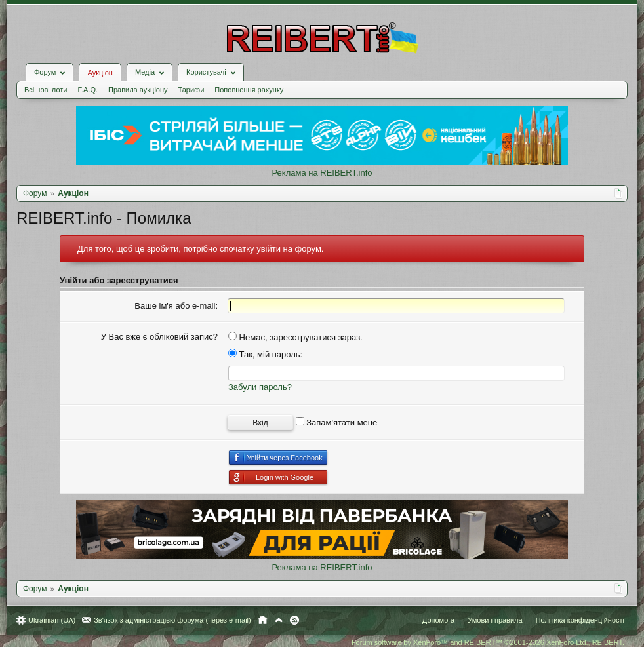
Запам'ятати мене (337, 422)
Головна (263, 620)
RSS (294, 620)
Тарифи (191, 90)
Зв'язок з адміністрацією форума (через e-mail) (172, 620)
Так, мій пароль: (265, 354)
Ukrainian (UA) (52, 620)
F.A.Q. (88, 90)
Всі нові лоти (46, 90)
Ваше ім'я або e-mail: (176, 306)
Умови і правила (495, 620)
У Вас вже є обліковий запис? (159, 337)
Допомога (438, 620)
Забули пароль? (260, 387)
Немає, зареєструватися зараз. (295, 337)
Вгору (279, 620)
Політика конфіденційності (580, 620)
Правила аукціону (138, 90)
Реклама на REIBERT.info (322, 173)
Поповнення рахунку (249, 90)
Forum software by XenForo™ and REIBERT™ (488, 642)
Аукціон (100, 73)
